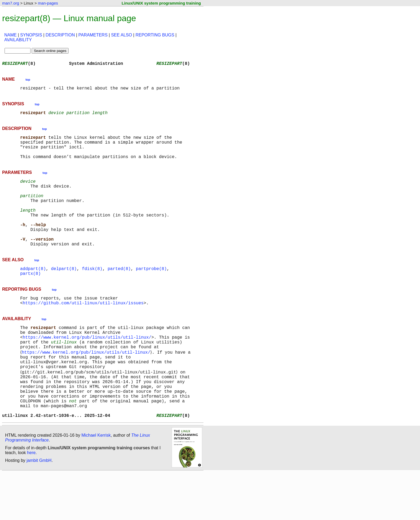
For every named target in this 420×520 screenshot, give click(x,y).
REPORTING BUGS (155, 35)
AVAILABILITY (18, 40)
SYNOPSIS (31, 35)
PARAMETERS (93, 35)
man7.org (11, 3)
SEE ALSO (122, 35)
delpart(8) (64, 293)
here (31, 500)
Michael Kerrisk (96, 482)
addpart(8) (33, 293)
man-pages (48, 3)
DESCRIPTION (60, 35)
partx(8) (30, 299)
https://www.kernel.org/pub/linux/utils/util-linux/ (87, 368)
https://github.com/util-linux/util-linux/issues (83, 331)
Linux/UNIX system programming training (161, 3)
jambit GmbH (39, 508)
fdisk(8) (92, 293)
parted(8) (119, 293)
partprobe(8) (151, 293)
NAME (10, 35)
